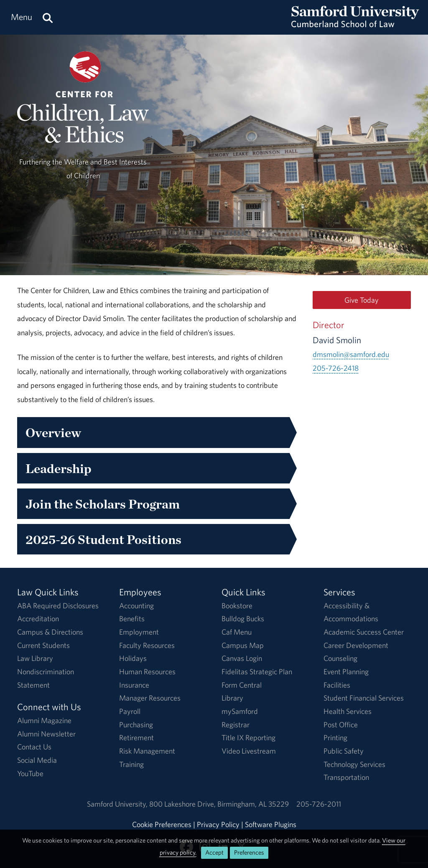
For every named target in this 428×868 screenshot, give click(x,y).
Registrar (236, 725)
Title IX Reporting (248, 738)
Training (131, 764)
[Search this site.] (48, 17)
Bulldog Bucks (243, 619)
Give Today (362, 300)
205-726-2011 (319, 804)
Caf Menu (237, 632)
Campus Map (243, 645)
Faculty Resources (147, 645)
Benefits (132, 619)
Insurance (134, 685)
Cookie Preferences (162, 824)
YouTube (30, 773)
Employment (139, 632)
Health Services (348, 711)
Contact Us (34, 747)
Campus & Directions (50, 632)
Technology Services (354, 764)
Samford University (118, 804)
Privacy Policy (218, 824)
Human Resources (147, 672)
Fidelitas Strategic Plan (257, 672)
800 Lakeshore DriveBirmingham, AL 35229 (219, 804)
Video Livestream (249, 751)
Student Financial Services (364, 698)
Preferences (249, 852)
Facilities (337, 685)
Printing (335, 738)
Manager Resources (150, 698)
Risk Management (147, 751)
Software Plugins (271, 824)
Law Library (35, 658)
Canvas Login (242, 658)
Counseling (340, 658)
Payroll (130, 711)
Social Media (37, 760)
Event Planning (346, 672)
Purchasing (136, 725)
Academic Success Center (364, 632)
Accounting (136, 606)
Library (232, 698)
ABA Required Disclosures (58, 606)
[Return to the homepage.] (355, 25)
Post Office (341, 725)
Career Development (356, 645)
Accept (214, 852)
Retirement (136, 738)
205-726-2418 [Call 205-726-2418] (336, 368)
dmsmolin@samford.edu (351, 354)
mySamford (240, 711)
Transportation (346, 777)
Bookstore (237, 606)
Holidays (133, 658)
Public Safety (344, 751)
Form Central (242, 685)
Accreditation (38, 619)
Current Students (43, 645)
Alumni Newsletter (46, 734)
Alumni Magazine (44, 720)
